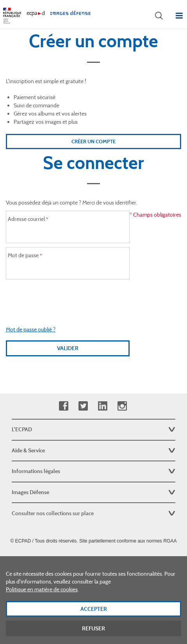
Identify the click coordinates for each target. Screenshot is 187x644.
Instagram (122, 406)
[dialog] (93, 600)
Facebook (63, 406)
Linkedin (102, 406)
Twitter (83, 406)
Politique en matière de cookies (42, 589)
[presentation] (68, 299)
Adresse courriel (26, 219)
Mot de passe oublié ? (31, 329)
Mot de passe (23, 255)
